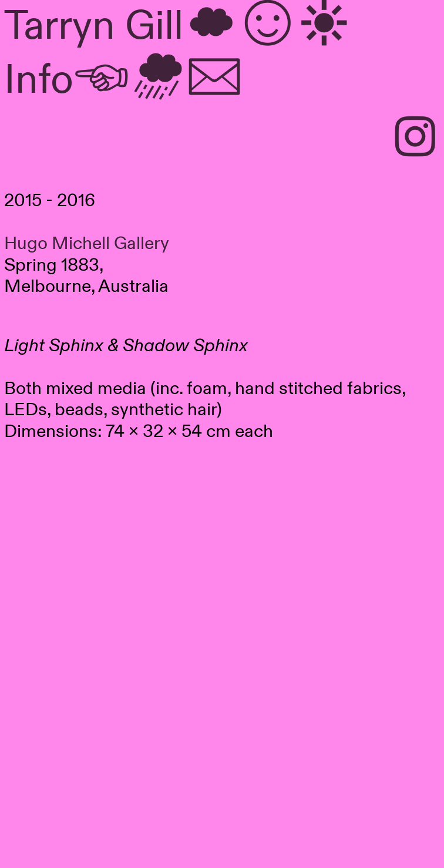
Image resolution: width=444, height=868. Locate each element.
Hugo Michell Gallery (87, 244)
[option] (222, 609)
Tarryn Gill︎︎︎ (178, 26)
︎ (415, 139)
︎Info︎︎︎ (123, 80)
